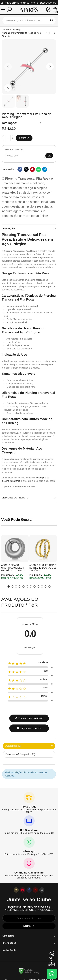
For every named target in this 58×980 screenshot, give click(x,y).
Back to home (50, 33)
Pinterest (32, 169)
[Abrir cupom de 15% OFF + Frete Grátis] (52, 959)
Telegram (45, 169)
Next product (54, 33)
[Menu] (3, 9)
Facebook (20, 169)
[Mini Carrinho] (55, 10)
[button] (8, 67)
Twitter (26, 169)
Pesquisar (52, 20)
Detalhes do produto (15, 498)
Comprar (24, 138)
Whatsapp (39, 169)
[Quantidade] (8, 138)
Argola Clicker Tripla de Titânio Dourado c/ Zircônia (43, 568)
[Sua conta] (49, 9)
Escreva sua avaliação (29, 718)
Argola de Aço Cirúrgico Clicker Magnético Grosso (13, 568)
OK (49, 156)
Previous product (46, 33)
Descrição (8, 228)
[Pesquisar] (9, 9)
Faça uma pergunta (29, 728)
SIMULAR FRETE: (14, 150)
